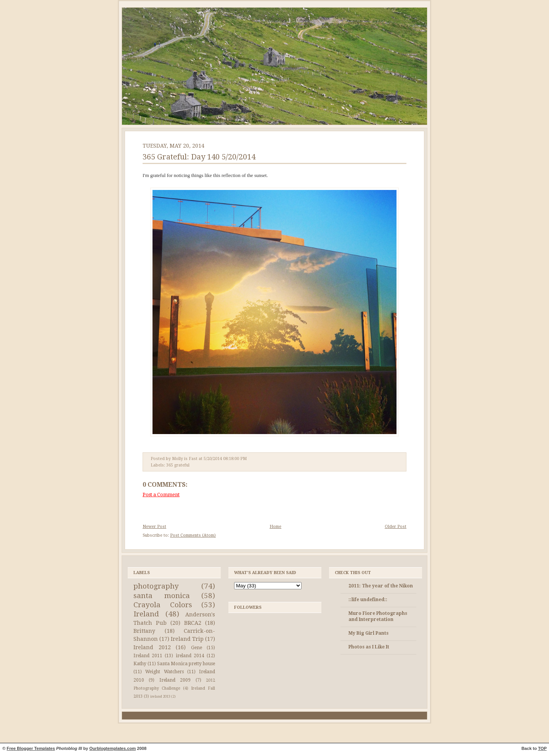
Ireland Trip (187, 639)
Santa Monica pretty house (186, 664)
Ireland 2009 (175, 680)
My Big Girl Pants (368, 633)
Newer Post (154, 527)
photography (156, 586)
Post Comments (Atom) (193, 535)
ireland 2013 (160, 696)
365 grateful (178, 465)
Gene (197, 648)
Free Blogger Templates (31, 748)
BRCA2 (193, 623)
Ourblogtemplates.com (112, 748)
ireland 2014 (190, 656)
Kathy (140, 664)
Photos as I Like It (369, 647)
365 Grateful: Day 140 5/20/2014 (199, 157)
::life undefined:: (368, 600)
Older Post (396, 527)
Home (275, 527)
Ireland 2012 (152, 647)
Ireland (146, 614)
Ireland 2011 (148, 656)
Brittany (144, 631)
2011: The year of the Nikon (381, 586)
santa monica (162, 596)
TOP (542, 748)
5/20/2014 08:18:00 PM (225, 459)
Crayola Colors (163, 605)
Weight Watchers (164, 672)
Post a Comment (161, 495)
